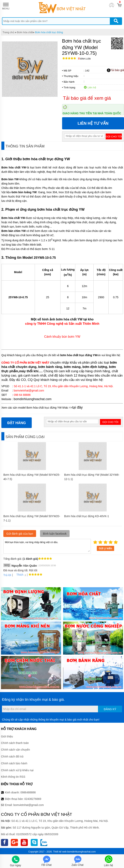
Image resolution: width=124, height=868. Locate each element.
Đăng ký (110, 709)
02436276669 (33, 799)
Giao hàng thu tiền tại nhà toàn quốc (92, 113)
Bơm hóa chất (25, 32)
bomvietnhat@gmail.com (29, 805)
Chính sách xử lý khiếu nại (17, 770)
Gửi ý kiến (105, 548)
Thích (18, 575)
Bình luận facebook (55, 534)
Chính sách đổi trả (12, 756)
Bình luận (84, 59)
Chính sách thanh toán (15, 743)
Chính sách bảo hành (14, 763)
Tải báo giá (115, 70)
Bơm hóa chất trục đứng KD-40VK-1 (87, 516)
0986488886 (28, 792)
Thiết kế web (60, 852)
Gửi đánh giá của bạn (20, 534)
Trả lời (7, 575)
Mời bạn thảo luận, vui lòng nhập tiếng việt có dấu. (47, 546)
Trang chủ (8, 32)
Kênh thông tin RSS (13, 777)
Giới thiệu (7, 736)
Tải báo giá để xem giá (87, 98)
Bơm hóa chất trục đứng (49, 32)
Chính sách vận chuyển (15, 750)
